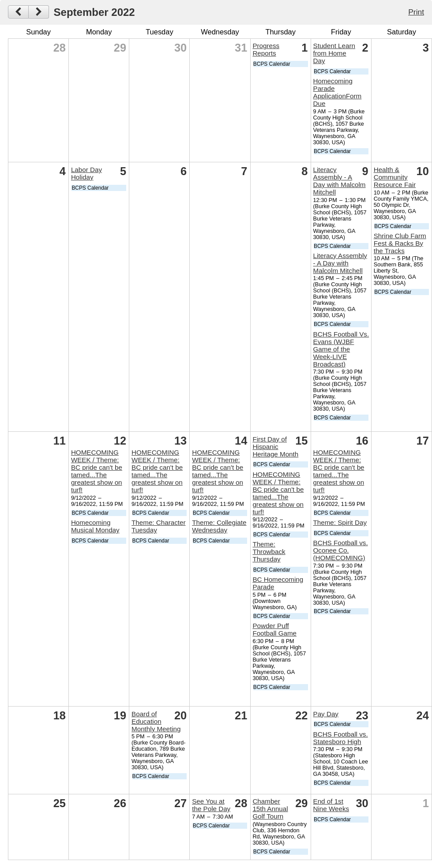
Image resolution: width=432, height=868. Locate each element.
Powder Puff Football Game (274, 629)
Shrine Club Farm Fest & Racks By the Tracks (400, 243)
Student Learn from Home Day (334, 53)
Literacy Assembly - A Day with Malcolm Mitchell (340, 181)
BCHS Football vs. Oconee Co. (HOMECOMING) (341, 550)
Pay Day (326, 714)
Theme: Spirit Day (340, 522)
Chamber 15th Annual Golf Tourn (270, 809)
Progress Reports (266, 49)
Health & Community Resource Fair (395, 177)
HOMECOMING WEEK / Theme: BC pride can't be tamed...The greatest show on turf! (97, 471)
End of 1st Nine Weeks (331, 805)
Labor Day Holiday (86, 173)
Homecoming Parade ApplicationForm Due (338, 92)
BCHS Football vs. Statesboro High (341, 738)
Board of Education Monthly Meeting (156, 721)
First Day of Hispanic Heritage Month (275, 447)
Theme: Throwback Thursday (269, 552)
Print (416, 12)
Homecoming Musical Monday (95, 526)
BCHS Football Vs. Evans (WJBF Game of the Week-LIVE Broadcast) (341, 349)
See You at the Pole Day (211, 805)
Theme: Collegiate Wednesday (219, 526)
